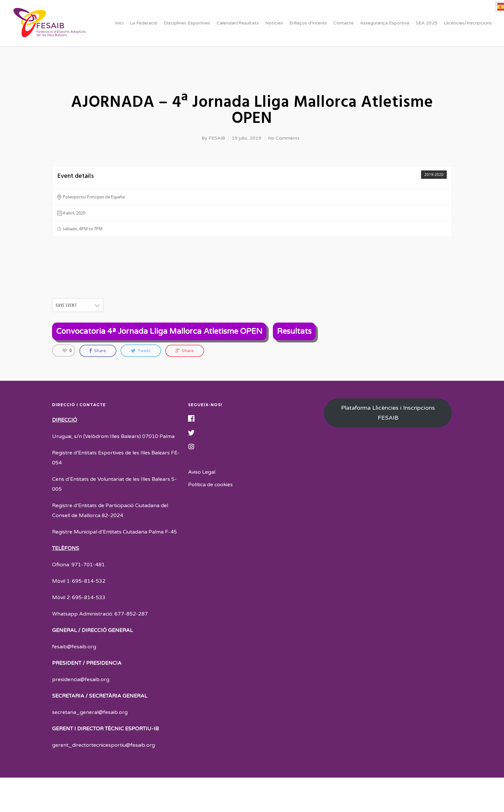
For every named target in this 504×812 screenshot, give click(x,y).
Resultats (294, 331)
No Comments (284, 138)
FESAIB (217, 138)
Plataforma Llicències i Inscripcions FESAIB (388, 413)
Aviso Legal (202, 472)
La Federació (144, 23)
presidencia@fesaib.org (81, 680)
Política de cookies (210, 485)
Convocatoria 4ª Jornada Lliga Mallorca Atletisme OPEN (159, 331)
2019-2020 (434, 174)
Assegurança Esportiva (385, 23)
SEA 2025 (427, 23)
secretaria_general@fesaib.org (90, 712)
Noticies (274, 23)
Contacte (343, 23)
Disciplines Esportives (187, 23)
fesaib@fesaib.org (74, 647)
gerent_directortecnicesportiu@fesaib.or (102, 745)
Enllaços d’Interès (308, 23)
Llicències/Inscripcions (468, 23)
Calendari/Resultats (238, 23)
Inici (119, 23)
